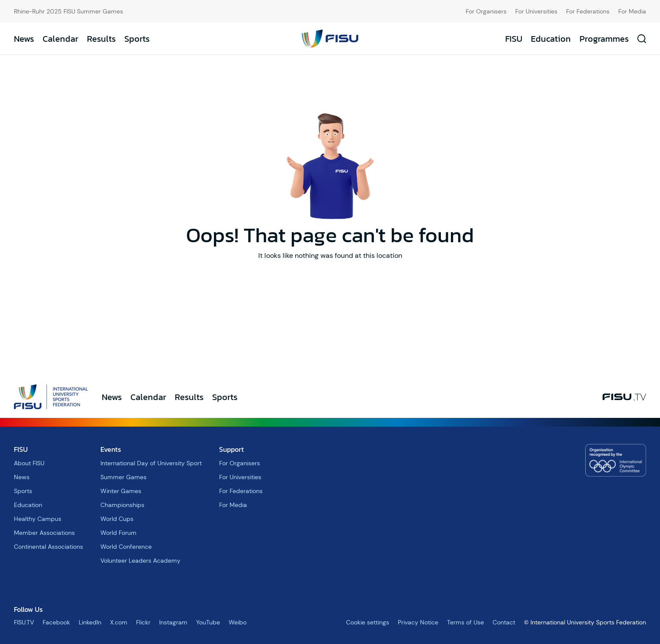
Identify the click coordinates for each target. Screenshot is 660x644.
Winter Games (121, 491)
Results (101, 39)
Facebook (56, 622)
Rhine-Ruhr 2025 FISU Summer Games (68, 11)
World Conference (126, 547)
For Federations (588, 11)
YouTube (208, 622)
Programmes (604, 39)
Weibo (238, 622)
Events (111, 449)
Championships (122, 505)
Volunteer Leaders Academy (140, 561)
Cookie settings (368, 622)
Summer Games (123, 477)
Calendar (60, 39)
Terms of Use (465, 622)
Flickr (143, 622)
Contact (504, 622)
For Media (632, 11)
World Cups (117, 519)
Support (232, 449)
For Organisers (486, 11)
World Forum (118, 533)
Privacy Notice (418, 622)
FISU (514, 39)
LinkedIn (90, 622)
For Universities (536, 11)
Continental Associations (48, 547)
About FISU (29, 463)
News (24, 39)
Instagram (173, 622)
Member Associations (44, 533)
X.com (119, 622)
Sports (137, 39)
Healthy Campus (38, 519)
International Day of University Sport (151, 463)
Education (551, 39)
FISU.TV (24, 622)
